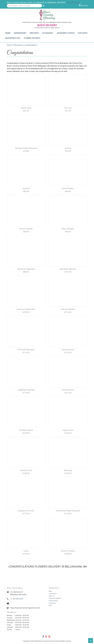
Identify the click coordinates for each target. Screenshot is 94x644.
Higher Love (68, 430)
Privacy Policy (53, 601)
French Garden (26, 229)
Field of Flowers (68, 551)
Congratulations (31, 45)
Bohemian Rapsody (26, 269)
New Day (68, 470)
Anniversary (20, 33)
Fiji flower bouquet (26, 349)
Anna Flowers (68, 188)
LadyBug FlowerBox (26, 390)
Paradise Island (26, 430)
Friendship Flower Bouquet (68, 511)
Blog (50, 591)
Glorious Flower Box (26, 309)
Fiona (26, 551)
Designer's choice (66, 33)
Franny (68, 148)
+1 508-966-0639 (73, 3)
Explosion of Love (26, 511)
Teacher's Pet (26, 470)
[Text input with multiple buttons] (24, 6)
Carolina (26, 188)
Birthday (34, 33)
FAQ (50, 605)
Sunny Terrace (68, 349)
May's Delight (68, 229)
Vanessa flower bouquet (26, 148)
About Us (52, 596)
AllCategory (18, 45)
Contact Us (52, 603)
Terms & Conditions (55, 598)
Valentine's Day (13, 38)
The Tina (68, 108)
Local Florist (53, 594)
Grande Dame (68, 390)
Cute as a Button (68, 309)
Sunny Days (26, 108)
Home (8, 33)
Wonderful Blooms (68, 269)
